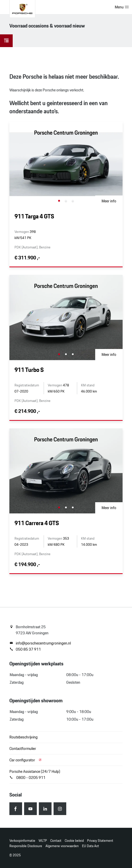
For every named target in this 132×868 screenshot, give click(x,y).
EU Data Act (90, 846)
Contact (56, 841)
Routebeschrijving (23, 737)
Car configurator (26, 760)
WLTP (43, 841)
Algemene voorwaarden (62, 846)
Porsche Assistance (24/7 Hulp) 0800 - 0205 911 (35, 774)
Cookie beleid (74, 841)
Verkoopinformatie (22, 841)
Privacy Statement (100, 841)
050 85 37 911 (25, 649)
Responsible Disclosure (26, 846)
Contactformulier (23, 748)
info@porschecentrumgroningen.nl (40, 643)
